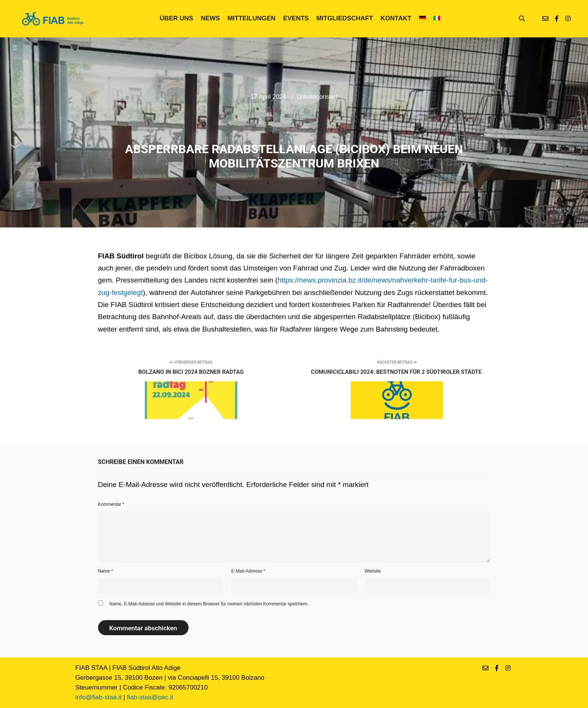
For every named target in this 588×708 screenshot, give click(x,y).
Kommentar (111, 504)
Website (373, 571)
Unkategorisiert (317, 97)
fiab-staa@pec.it (150, 697)
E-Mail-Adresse (248, 571)
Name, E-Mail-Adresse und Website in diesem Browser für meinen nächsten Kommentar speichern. (209, 604)
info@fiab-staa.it (99, 697)
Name (106, 571)
